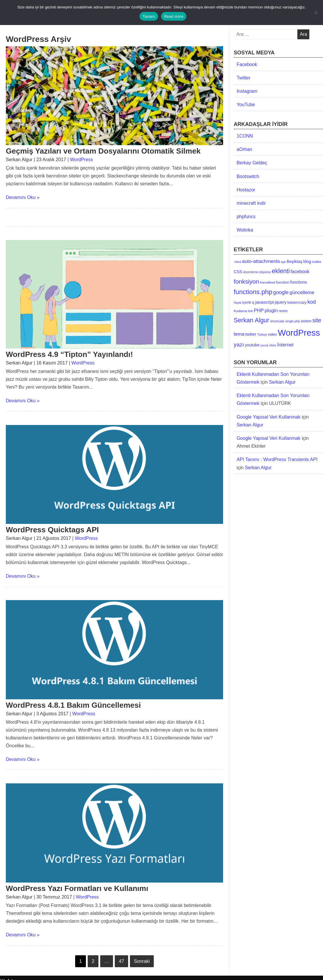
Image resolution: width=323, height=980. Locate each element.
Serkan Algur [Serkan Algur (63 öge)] (251, 320)
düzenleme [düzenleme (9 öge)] (251, 272)
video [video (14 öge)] (272, 334)
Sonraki (142, 961)
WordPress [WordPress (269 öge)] (299, 333)
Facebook (247, 64)
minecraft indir (251, 203)
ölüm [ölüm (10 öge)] (273, 345)
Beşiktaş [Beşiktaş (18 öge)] (294, 262)
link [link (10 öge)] (251, 311)
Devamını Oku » (23, 197)
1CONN (245, 136)
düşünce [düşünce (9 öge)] (265, 272)
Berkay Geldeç (252, 163)
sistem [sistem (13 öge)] (306, 321)
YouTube (246, 105)
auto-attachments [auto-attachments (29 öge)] (261, 261)
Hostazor (246, 190)
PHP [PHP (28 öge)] (259, 311)
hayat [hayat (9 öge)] (237, 303)
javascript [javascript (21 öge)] (265, 302)
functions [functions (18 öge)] (298, 282)
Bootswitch (248, 176)
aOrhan (244, 149)
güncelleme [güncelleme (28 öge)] (302, 292)
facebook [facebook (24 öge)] (300, 272)
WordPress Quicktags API (52, 530)
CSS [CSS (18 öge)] (238, 272)
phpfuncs (246, 217)
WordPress (81, 160)
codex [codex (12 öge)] (317, 262)
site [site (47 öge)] (317, 320)
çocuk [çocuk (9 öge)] (264, 345)
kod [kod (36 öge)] (311, 302)
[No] (316, 13)
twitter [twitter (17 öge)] (251, 334)
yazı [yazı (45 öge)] (239, 345)
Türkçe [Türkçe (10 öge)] (262, 335)
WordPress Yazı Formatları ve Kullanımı (77, 888)
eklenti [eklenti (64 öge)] (281, 271)
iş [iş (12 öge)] (253, 303)
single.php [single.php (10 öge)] (293, 321)
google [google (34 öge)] (281, 292)
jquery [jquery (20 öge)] (280, 302)
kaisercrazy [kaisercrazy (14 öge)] (297, 302)
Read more (174, 16)
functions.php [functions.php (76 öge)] (253, 292)
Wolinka (245, 230)
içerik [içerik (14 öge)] (246, 302)
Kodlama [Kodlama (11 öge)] (240, 311)
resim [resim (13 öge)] (283, 311)
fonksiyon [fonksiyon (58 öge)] (246, 281)
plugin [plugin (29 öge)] (271, 311)
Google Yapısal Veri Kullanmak (268, 417)
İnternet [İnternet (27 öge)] (285, 345)
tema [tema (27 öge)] (239, 334)
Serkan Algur (283, 382)
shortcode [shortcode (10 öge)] (277, 321)
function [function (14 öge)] (283, 282)
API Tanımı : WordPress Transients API (277, 459)
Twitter (243, 78)
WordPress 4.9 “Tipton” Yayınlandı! (69, 354)
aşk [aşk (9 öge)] (284, 262)
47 (121, 961)
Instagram (247, 91)
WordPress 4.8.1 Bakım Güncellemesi (73, 705)
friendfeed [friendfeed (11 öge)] (268, 282)
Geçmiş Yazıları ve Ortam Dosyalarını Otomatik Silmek (103, 151)
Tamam (149, 16)
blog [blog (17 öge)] (307, 262)
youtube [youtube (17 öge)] (252, 345)
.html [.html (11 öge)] (237, 262)
